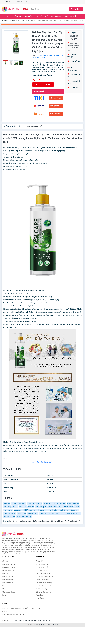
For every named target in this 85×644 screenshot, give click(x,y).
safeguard (31, 503)
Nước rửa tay (25, 21)
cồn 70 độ (23, 507)
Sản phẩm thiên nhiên (44, 573)
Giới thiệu (20, 2)
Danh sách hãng (7, 577)
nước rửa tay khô (73, 510)
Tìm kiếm (76, 9)
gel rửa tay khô (53, 513)
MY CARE (39, 55)
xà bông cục (48, 503)
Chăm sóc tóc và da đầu (44, 577)
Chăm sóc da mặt (42, 564)
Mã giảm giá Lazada (9, 589)
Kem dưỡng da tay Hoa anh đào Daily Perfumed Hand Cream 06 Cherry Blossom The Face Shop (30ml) (45, 521)
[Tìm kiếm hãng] (49, 9)
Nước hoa (49, 16)
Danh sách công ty (8, 580)
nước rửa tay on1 (10, 513)
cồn (37, 507)
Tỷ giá (15, 620)
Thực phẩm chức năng (44, 583)
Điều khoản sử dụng (8, 567)
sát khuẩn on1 (32, 513)
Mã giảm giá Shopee (9, 592)
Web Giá (41, 620)
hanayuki (43, 507)
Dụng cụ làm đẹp (61, 16)
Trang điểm (27, 16)
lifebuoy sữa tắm (73, 503)
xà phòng (22, 503)
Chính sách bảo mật (8, 564)
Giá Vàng (34, 620)
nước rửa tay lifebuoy (24, 517)
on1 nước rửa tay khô (57, 510)
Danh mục (13, 2)
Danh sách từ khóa (8, 583)
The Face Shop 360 (24, 620)
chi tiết (35, 126)
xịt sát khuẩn (53, 507)
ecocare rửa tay (9, 517)
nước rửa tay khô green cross (70, 513)
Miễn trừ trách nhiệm (9, 570)
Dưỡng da (17, 16)
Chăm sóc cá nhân (43, 580)
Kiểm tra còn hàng (43, 84)
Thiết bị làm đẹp (42, 589)
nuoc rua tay (8, 510)
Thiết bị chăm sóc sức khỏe (46, 586)
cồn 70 (15, 507)
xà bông (14, 503)
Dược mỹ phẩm (41, 570)
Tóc (41, 16)
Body (36, 16)
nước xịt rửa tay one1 (41, 510)
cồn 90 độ (7, 507)
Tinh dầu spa (41, 598)
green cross (22, 513)
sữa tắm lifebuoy (60, 503)
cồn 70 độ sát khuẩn (66, 507)
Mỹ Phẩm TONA (53, 625)
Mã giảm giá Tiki (7, 586)
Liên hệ (27, 2)
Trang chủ (5, 2)
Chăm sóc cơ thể (14, 21)
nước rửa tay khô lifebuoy (23, 510)
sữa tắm (7, 503)
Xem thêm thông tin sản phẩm (42, 462)
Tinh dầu (74, 16)
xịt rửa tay (43, 513)
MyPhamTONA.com (40, 625)
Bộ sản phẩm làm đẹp (44, 592)
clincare (31, 507)
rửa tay (77, 507)
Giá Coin (47, 620)
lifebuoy (39, 503)
